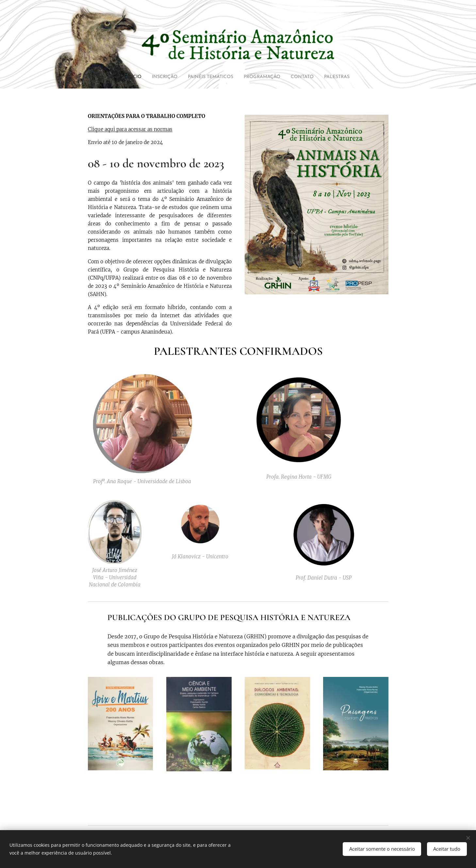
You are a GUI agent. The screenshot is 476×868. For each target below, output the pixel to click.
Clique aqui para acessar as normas (130, 129)
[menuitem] (119, 77)
